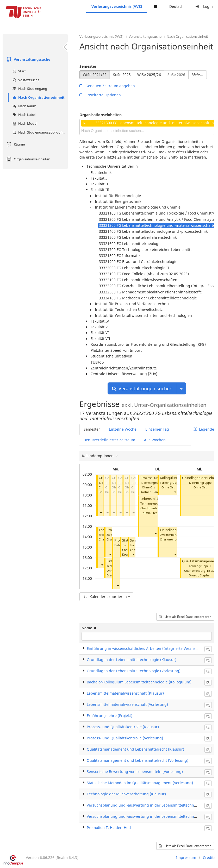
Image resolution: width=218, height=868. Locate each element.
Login (203, 6)
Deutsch (176, 6)
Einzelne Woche (123, 429)
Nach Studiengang (29, 89)
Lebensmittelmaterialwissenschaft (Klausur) (125, 693)
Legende (203, 429)
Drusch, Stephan (152, 513)
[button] (101, 513)
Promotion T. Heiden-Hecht (110, 828)
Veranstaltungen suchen (142, 388)
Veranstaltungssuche (28, 59)
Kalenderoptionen (98, 456)
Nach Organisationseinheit (38, 97)
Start (18, 71)
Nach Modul (24, 123)
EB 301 (211, 571)
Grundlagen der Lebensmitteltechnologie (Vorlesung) (134, 671)
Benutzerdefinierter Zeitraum (109, 440)
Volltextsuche (25, 80)
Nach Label (23, 115)
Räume (15, 144)
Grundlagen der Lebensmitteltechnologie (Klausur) (132, 660)
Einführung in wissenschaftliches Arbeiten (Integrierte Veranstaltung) (148, 648)
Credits (209, 857)
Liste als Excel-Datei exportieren (185, 617)
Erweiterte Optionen (100, 95)
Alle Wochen (155, 440)
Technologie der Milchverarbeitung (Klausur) (126, 794)
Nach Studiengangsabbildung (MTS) (39, 132)
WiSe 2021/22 (95, 75)
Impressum (186, 857)
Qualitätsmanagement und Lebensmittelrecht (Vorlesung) (138, 760)
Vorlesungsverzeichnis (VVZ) (117, 6)
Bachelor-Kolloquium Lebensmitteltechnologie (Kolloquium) (139, 682)
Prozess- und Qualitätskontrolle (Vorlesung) (125, 738)
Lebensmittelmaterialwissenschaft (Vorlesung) (127, 704)
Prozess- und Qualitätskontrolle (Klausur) (123, 727)
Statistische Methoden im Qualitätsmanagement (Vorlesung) (140, 783)
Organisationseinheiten (28, 159)
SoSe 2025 (122, 75)
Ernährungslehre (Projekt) (110, 716)
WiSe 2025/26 (149, 75)
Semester (88, 66)
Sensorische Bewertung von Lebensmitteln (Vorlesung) (135, 772)
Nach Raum (24, 106)
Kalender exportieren (106, 597)
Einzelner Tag (157, 429)
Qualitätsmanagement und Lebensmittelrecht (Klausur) (135, 749)
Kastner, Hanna (151, 492)
